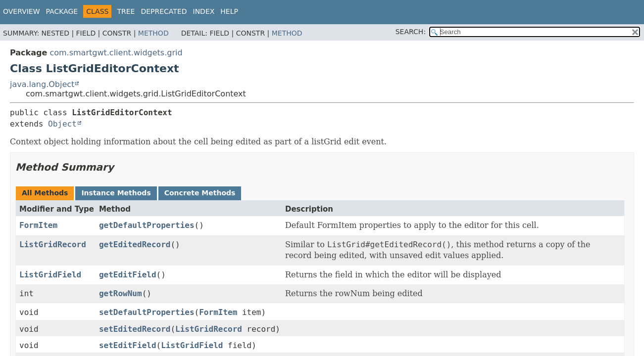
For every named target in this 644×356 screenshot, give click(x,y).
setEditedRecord (135, 329)
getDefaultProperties (147, 225)
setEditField (128, 345)
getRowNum (121, 293)
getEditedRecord (135, 245)
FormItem (38, 225)
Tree (126, 11)
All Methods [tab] (45, 193)
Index (204, 11)
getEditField (128, 275)
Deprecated (164, 11)
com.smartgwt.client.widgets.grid (116, 53)
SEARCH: (411, 32)
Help (229, 11)
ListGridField (50, 275)
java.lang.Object (42, 84)
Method (153, 33)
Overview (22, 11)
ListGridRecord (53, 245)
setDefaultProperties (147, 312)
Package (62, 11)
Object (62, 124)
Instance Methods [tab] (116, 193)
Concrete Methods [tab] (200, 193)
